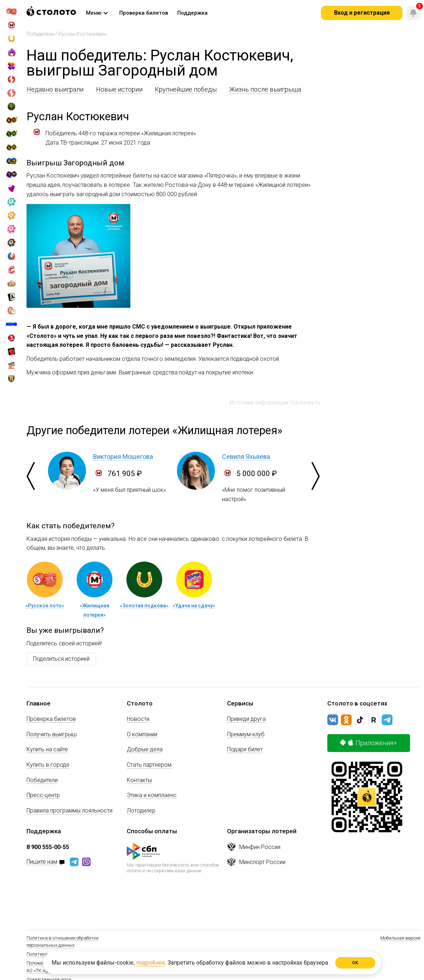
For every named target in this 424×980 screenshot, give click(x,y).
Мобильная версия (400, 938)
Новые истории (119, 89)
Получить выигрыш (52, 734)
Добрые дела (145, 749)
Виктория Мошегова (123, 457)
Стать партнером (149, 765)
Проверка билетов (51, 719)
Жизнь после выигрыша (265, 89)
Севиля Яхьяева (246, 457)
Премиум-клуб (246, 734)
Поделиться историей (61, 659)
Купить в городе (48, 765)
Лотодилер (141, 811)
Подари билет (245, 749)
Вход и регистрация (362, 13)
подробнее (151, 963)
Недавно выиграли (55, 89)
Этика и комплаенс (152, 795)
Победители (40, 34)
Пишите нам (42, 862)
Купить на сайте (47, 749)
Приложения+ (369, 743)
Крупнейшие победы (186, 89)
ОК (355, 963)
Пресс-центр (43, 795)
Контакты (139, 780)
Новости (138, 719)
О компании (142, 734)
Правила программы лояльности (69, 811)
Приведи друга (246, 719)
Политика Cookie (44, 954)
